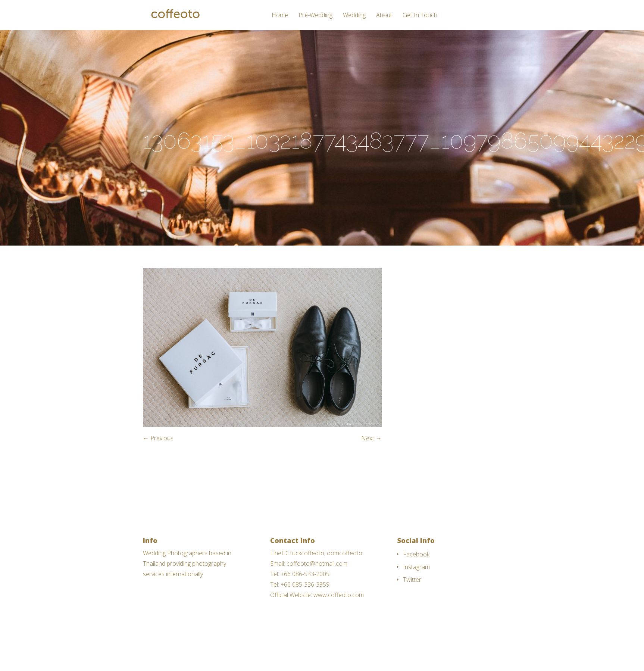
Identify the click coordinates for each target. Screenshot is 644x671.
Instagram (416, 567)
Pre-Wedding (315, 15)
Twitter (412, 580)
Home (280, 15)
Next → (371, 438)
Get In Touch (420, 15)
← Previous (158, 438)
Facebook (416, 554)
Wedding (354, 15)
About (384, 15)
